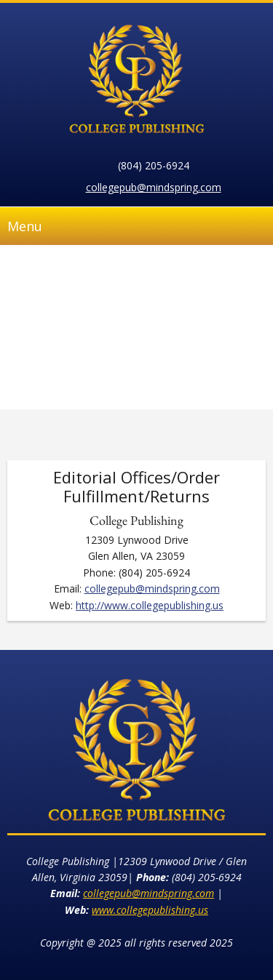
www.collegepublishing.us (150, 910)
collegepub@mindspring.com (154, 187)
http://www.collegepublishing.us (150, 605)
